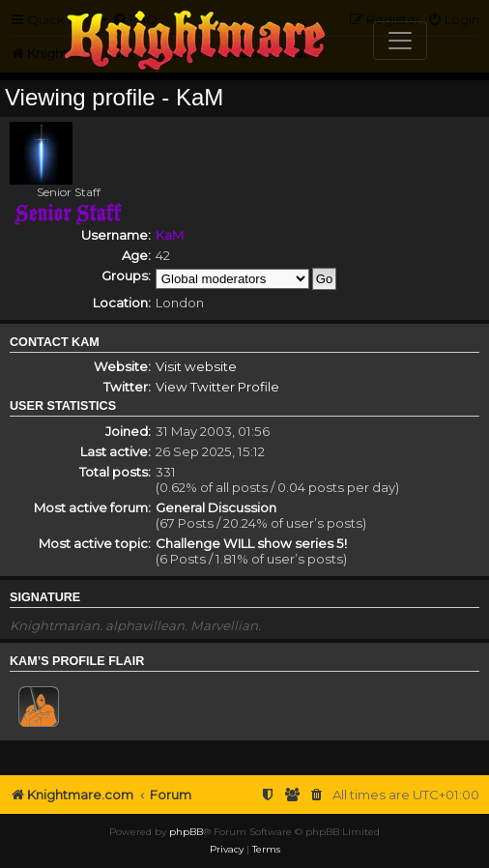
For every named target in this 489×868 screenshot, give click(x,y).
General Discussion (216, 507)
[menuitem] (317, 795)
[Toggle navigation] (400, 41)
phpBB (186, 832)
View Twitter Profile (217, 387)
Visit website (196, 366)
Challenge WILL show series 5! (251, 543)
